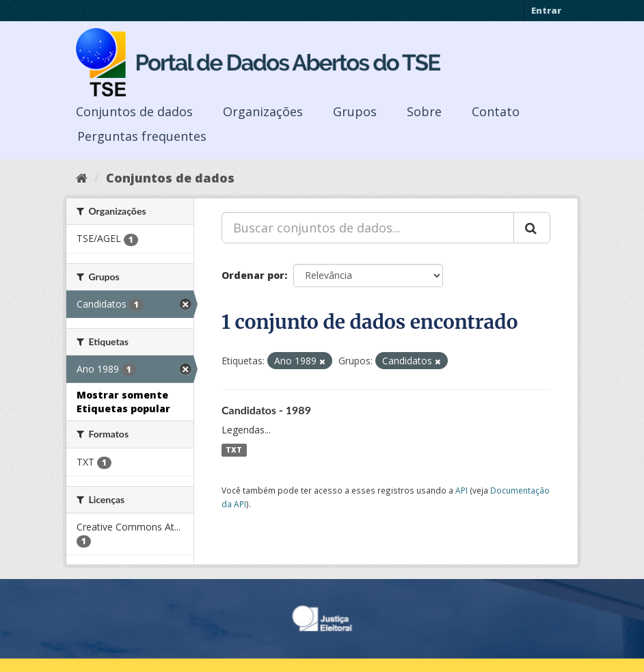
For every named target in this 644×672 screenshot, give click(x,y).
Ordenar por (253, 275)
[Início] (82, 178)
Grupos (355, 111)
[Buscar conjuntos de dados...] (368, 228)
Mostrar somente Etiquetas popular (123, 402)
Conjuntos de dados (134, 111)
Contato (496, 111)
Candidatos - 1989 (266, 410)
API (461, 490)
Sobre (424, 111)
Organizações (263, 111)
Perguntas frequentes (142, 136)
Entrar (546, 10)
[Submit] (532, 228)
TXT (234, 450)
